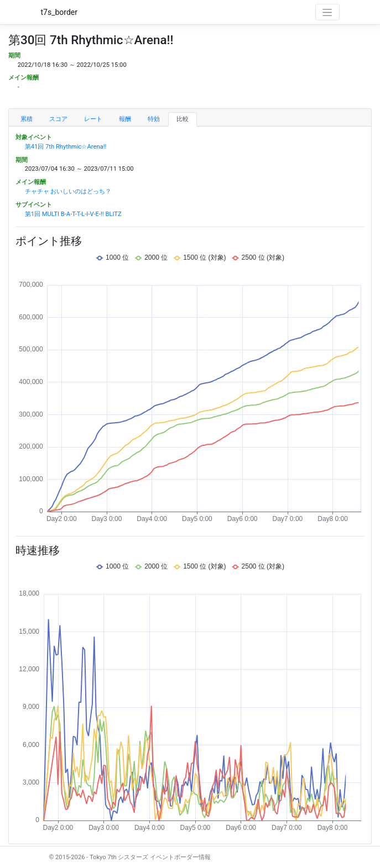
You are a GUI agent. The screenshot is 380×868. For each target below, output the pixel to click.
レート (93, 119)
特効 (154, 119)
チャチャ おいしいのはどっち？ (68, 191)
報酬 (125, 119)
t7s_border (59, 12)
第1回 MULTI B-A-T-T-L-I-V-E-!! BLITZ (73, 214)
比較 (183, 119)
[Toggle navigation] (327, 12)
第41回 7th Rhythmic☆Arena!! (66, 147)
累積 (27, 119)
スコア (58, 119)
